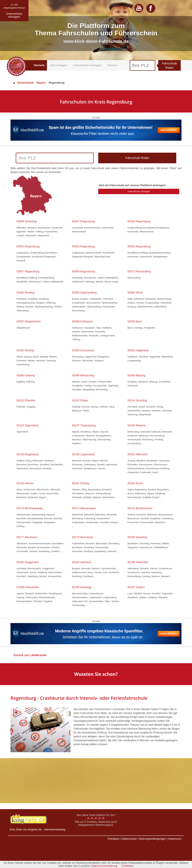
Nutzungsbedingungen (152, 839)
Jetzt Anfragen (59, 65)
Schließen (128, 866)
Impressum (175, 839)
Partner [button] (113, 65)
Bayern (41, 83)
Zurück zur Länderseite (30, 655)
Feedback (114, 839)
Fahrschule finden (170, 66)
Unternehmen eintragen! (139, 191)
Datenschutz (129, 839)
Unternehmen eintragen (87, 65)
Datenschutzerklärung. (104, 866)
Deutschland (23, 83)
